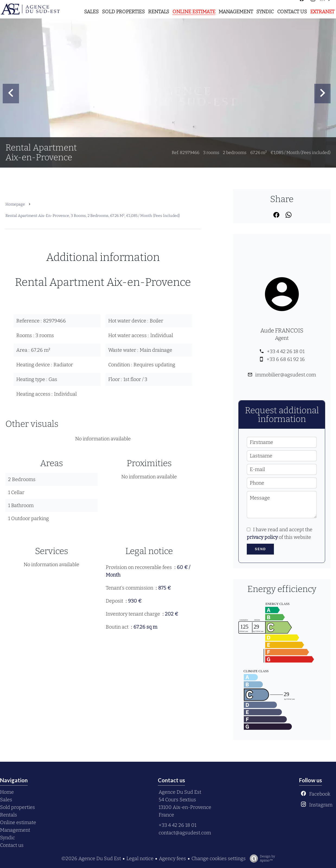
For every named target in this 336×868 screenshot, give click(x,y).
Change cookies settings (219, 859)
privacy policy (262, 537)
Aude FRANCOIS (282, 331)
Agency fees (172, 859)
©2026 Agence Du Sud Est (91, 859)
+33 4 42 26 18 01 (286, 351)
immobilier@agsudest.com (286, 375)
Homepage (15, 204)
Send (260, 549)
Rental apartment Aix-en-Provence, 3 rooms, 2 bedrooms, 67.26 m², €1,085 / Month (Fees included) (93, 216)
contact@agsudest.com (185, 833)
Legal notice (140, 859)
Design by (261, 859)
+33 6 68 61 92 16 (286, 359)
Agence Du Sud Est (180, 792)
